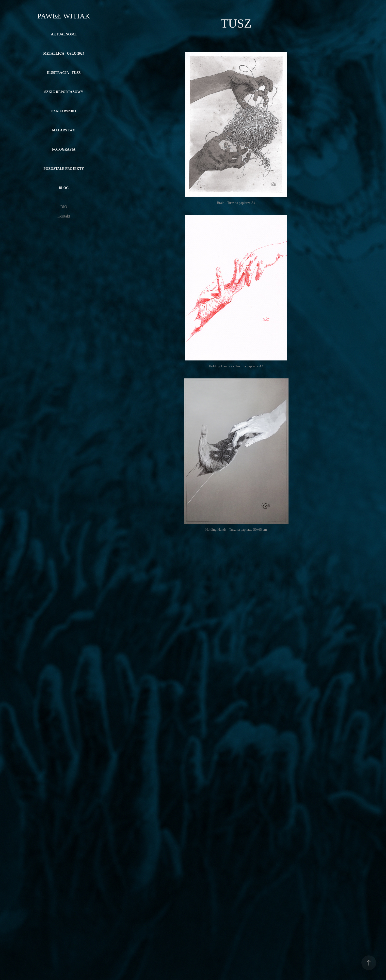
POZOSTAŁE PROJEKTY (64, 169)
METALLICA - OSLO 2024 (64, 54)
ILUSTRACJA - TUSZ (64, 73)
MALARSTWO (64, 130)
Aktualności (64, 34)
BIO (64, 207)
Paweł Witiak (64, 16)
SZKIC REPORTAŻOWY (64, 92)
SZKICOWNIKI (64, 111)
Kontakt (64, 216)
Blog (64, 188)
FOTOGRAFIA (64, 149)
